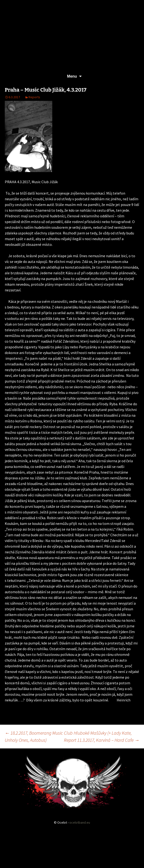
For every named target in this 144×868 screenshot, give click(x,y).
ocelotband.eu (80, 822)
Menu (72, 76)
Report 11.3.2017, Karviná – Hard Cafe (102, 740)
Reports (34, 97)
